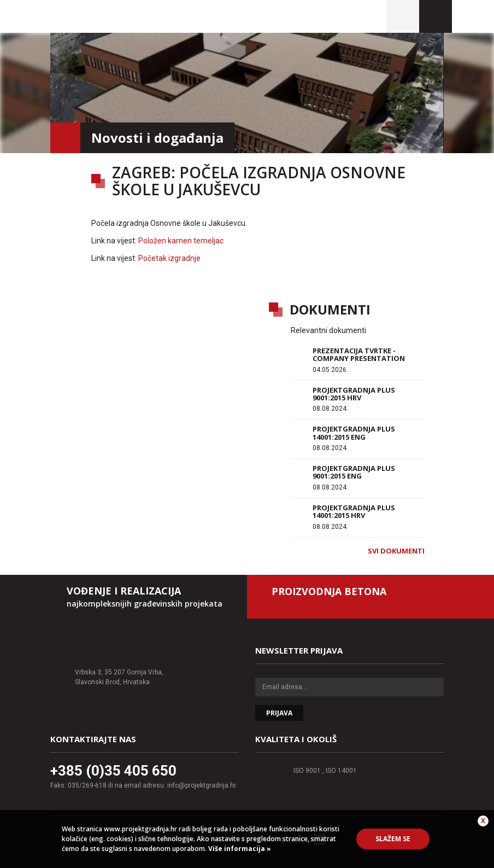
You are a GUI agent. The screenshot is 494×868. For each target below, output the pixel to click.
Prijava (279, 713)
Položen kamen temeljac (181, 241)
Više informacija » (239, 849)
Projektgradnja (125, 16)
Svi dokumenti (396, 551)
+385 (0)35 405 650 (113, 771)
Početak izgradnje (169, 258)
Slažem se (393, 839)
